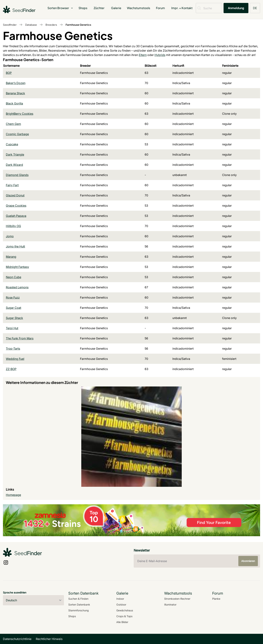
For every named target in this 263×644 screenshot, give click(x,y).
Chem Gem (13, 124)
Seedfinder (10, 25)
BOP (9, 73)
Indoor (120, 599)
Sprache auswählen (15, 592)
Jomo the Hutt (15, 246)
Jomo (10, 236)
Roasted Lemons (17, 287)
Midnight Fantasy (17, 267)
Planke (216, 599)
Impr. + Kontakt (182, 8)
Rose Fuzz (13, 297)
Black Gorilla (14, 103)
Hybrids (160, 55)
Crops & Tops (124, 616)
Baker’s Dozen (16, 83)
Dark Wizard (14, 165)
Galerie (116, 8)
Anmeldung (236, 8)
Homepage (13, 495)
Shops (83, 8)
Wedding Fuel (15, 359)
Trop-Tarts (13, 349)
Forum (160, 8)
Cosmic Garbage (17, 134)
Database (31, 25)
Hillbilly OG (13, 226)
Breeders (51, 25)
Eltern (143, 55)
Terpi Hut (12, 328)
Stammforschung (79, 610)
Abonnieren (248, 561)
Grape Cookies (16, 206)
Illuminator (170, 605)
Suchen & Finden (78, 599)
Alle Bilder (122, 622)
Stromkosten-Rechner (177, 599)
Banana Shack (15, 93)
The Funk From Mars (20, 338)
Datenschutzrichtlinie (17, 639)
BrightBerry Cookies (20, 114)
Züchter (99, 8)
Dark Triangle (15, 154)
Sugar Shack (14, 318)
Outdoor (121, 605)
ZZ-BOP (11, 369)
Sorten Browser (60, 8)
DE (255, 8)
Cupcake (12, 144)
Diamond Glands (17, 175)
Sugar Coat (14, 308)
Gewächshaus (125, 610)
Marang (11, 257)
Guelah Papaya (16, 216)
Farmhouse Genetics (78, 25)
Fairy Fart (12, 185)
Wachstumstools (139, 8)
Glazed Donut (15, 195)
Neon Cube (14, 277)
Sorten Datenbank (79, 605)
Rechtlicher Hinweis (49, 639)
